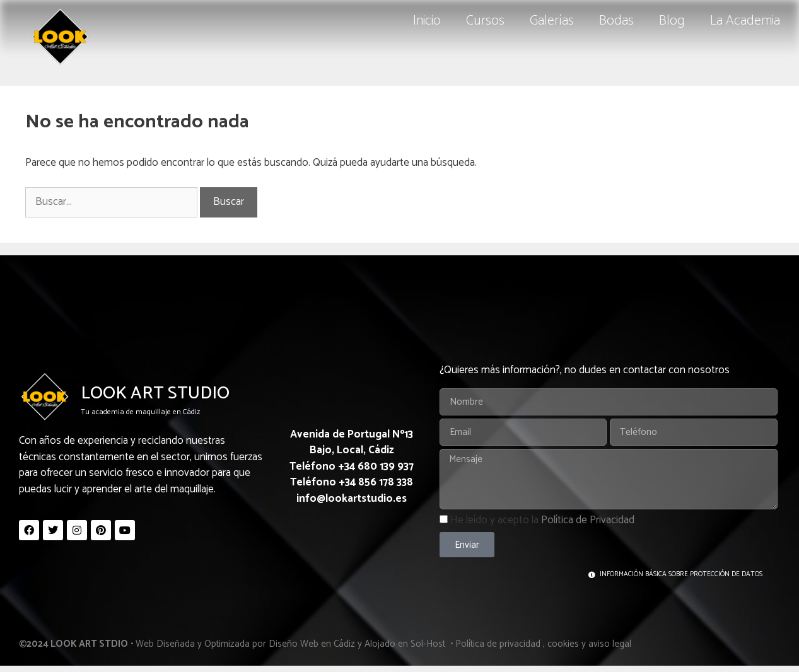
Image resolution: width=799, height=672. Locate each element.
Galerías (552, 21)
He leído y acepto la (542, 520)
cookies (563, 644)
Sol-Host (429, 644)
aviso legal (610, 644)
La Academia (745, 21)
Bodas (616, 21)
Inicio (427, 21)
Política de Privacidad (588, 520)
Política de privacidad (498, 644)
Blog (672, 21)
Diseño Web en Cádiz (312, 644)
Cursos (485, 21)
